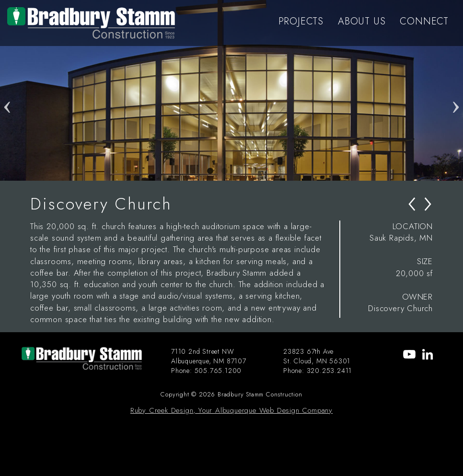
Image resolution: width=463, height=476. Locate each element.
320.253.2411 (330, 371)
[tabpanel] (231, 90)
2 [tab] (224, 171)
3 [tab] (239, 171)
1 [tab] (210, 171)
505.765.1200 (218, 371)
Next (456, 91)
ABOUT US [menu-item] (362, 21)
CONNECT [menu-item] (424, 21)
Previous (7, 91)
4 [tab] (253, 171)
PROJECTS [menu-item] (301, 21)
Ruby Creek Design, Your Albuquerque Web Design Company (231, 410)
